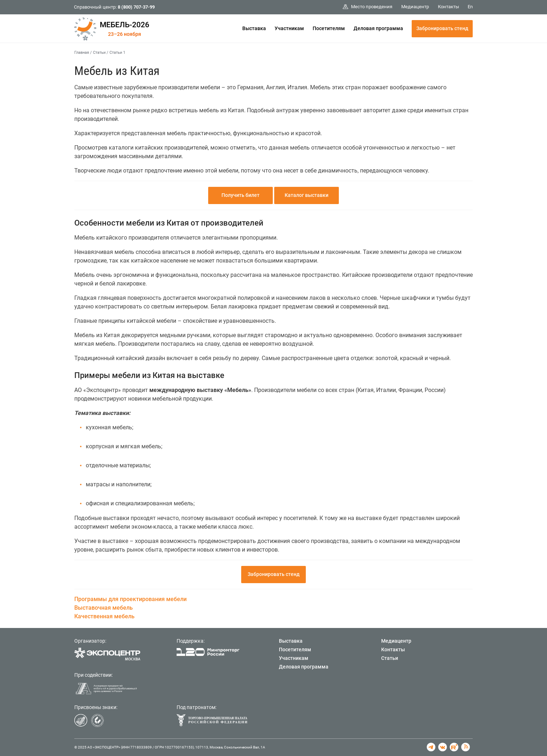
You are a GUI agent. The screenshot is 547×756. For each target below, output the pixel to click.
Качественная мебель (104, 616)
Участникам (289, 28)
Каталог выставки (307, 195)
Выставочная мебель (104, 608)
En (470, 7)
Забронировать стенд (442, 28)
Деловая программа (378, 28)
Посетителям (329, 28)
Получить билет (240, 195)
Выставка (254, 28)
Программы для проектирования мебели (130, 599)
